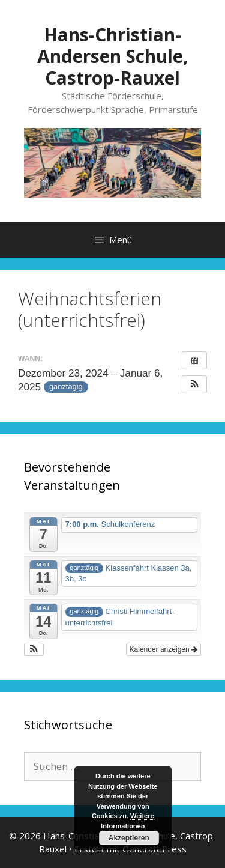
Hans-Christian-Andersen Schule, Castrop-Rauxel (113, 56)
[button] (194, 384)
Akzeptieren (129, 838)
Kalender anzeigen (163, 649)
